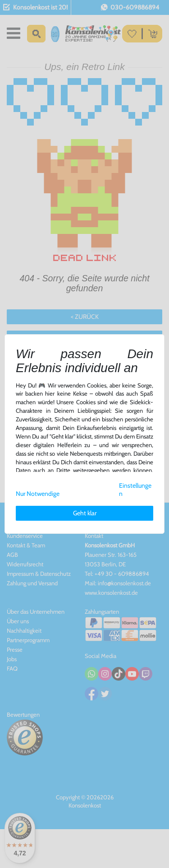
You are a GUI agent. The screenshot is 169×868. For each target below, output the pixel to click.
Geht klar (85, 513)
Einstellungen (135, 490)
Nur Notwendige (38, 494)
